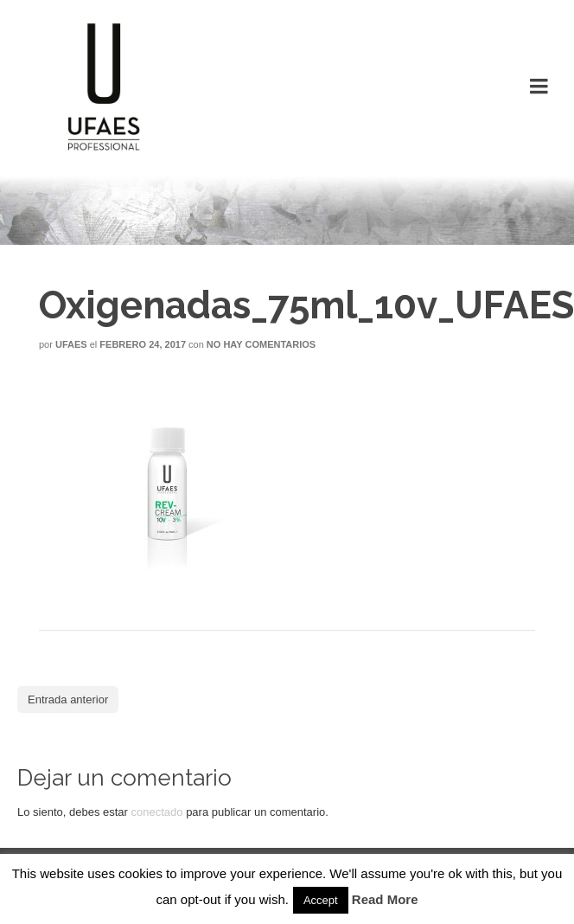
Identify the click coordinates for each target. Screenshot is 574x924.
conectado (157, 812)
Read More (385, 899)
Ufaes (71, 344)
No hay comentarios (261, 344)
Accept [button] (321, 900)
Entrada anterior (68, 699)
